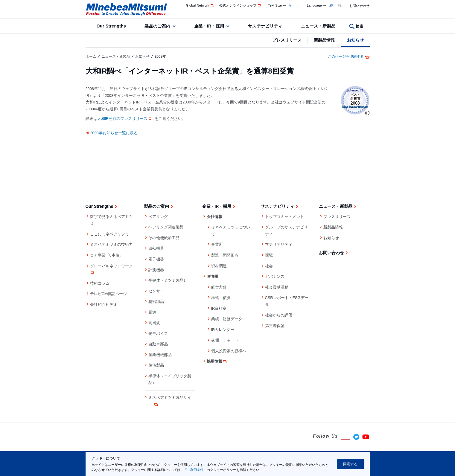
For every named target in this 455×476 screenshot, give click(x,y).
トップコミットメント (284, 217)
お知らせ (355, 40)
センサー (156, 291)
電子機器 (156, 259)
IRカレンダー (223, 330)
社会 (269, 266)
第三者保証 (275, 326)
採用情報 (217, 361)
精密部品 (156, 302)
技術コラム (100, 283)
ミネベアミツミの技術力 (111, 244)
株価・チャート (225, 340)
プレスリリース (287, 40)
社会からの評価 (279, 315)
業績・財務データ (227, 319)
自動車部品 (158, 344)
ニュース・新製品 (318, 26)
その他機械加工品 (164, 238)
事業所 (217, 244)
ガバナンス (275, 276)
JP (331, 6)
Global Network (201, 5)
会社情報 (214, 217)
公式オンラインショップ (241, 5)
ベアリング (158, 217)
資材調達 (219, 266)
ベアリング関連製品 (166, 227)
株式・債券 (221, 298)
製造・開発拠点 (225, 255)
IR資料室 (219, 308)
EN (340, 6)
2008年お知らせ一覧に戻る (114, 133)
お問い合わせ (360, 6)
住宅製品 (156, 365)
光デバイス (158, 334)
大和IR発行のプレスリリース (125, 119)
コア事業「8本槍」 (107, 255)
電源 (152, 312)
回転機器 (156, 248)
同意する (350, 464)
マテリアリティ (279, 244)
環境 (269, 255)
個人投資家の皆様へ (229, 351)
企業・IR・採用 (209, 26)
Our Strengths (111, 26)
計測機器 (156, 270)
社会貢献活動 (277, 287)
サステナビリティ (265, 26)
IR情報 (213, 276)
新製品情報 (324, 40)
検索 (359, 26)
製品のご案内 (157, 26)
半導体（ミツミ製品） (168, 280)
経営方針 (219, 287)
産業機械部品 (160, 355)
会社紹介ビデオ (104, 305)
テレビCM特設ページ (109, 294)
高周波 (154, 323)
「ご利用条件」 (195, 470)
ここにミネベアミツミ (109, 234)
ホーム (91, 57)
